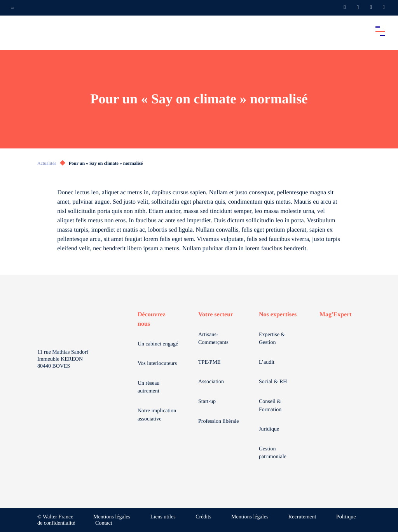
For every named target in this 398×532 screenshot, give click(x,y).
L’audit (267, 362)
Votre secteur (216, 315)
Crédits (203, 517)
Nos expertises (278, 315)
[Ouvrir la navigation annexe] (12, 8)
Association (211, 382)
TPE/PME (209, 362)
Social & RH (273, 382)
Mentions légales (112, 517)
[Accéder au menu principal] (380, 31)
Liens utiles (163, 517)
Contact (104, 523)
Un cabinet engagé (158, 344)
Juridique (269, 429)
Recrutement (302, 517)
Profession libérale (219, 421)
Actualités (47, 163)
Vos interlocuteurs (157, 364)
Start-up (207, 402)
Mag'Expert (336, 315)
